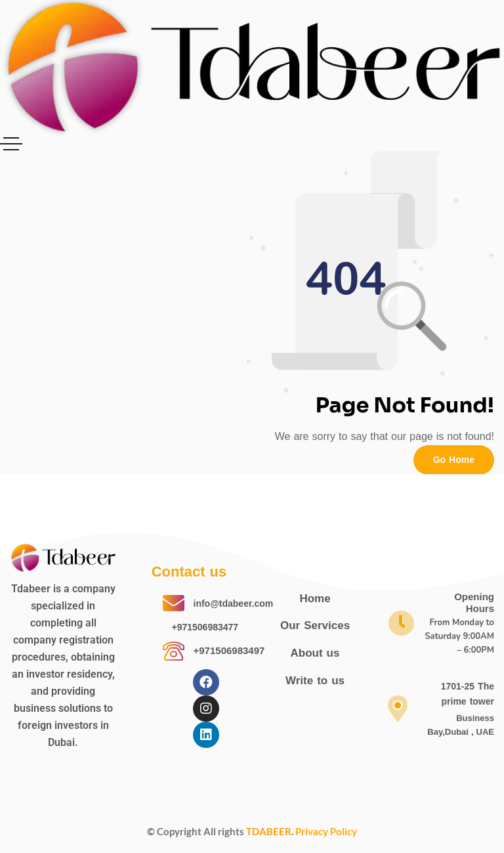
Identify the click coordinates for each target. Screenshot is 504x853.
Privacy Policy (326, 831)
